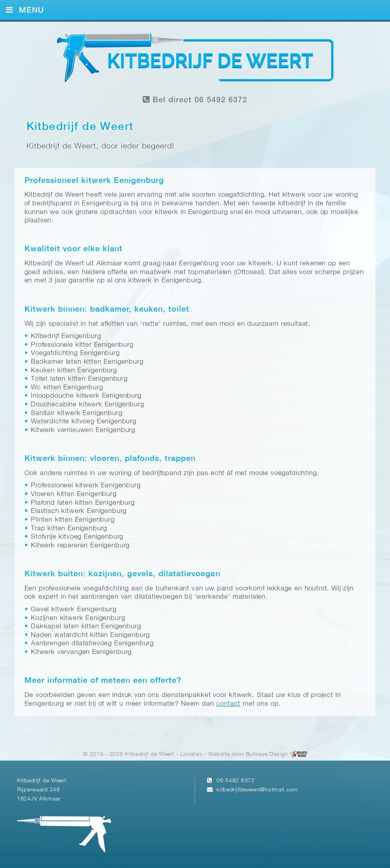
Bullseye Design (267, 755)
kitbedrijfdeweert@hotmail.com (257, 790)
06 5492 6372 (236, 781)
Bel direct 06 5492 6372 (195, 100)
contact (228, 704)
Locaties (191, 755)
